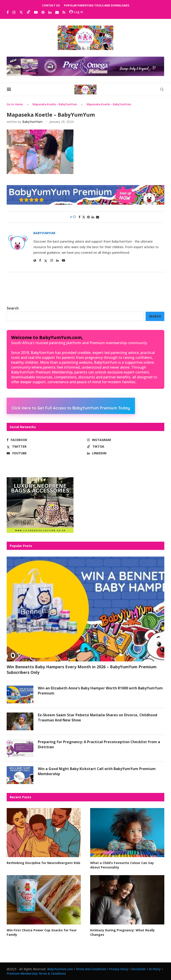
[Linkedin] (50, 12)
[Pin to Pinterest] (88, 217)
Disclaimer (139, 969)
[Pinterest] (43, 12)
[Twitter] (21, 12)
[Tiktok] (28, 12)
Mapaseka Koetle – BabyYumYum (55, 104)
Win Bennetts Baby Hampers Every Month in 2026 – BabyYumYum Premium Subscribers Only (82, 670)
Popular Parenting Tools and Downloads (97, 5)
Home (19, 104)
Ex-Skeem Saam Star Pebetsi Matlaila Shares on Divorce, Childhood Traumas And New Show (98, 717)
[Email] (57, 12)
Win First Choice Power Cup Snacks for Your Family (41, 932)
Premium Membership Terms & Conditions (36, 973)
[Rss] (64, 12)
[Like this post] (74, 217)
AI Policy (155, 969)
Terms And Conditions (91, 969)
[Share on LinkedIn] (93, 217)
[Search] (162, 89)
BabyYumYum (32, 122)
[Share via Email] (98, 217)
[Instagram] (14, 12)
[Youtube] (36, 12)
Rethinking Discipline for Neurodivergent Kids (44, 863)
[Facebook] (8, 12)
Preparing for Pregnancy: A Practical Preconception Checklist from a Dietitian (99, 744)
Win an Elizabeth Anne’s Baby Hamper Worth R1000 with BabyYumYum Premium (100, 691)
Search (13, 308)
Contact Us (51, 5)
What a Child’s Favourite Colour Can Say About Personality (127, 865)
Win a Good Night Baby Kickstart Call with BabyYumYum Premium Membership (97, 771)
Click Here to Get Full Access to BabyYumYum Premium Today (71, 408)
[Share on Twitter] (84, 217)
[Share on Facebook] (79, 217)
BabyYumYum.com (60, 969)
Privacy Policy (119, 969)
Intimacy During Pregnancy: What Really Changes (122, 932)
